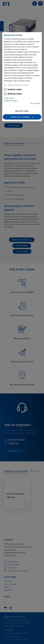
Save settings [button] (22, 111)
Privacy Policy (9, 98)
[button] (22, 117)
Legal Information (11, 101)
